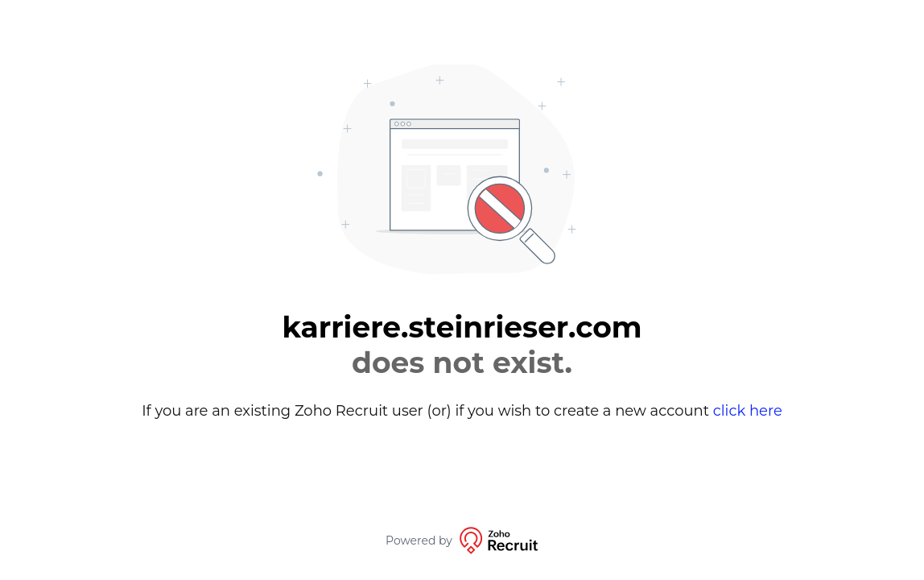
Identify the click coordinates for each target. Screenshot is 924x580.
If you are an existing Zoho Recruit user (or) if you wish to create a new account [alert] (462, 411)
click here (748, 411)
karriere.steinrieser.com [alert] (462, 345)
